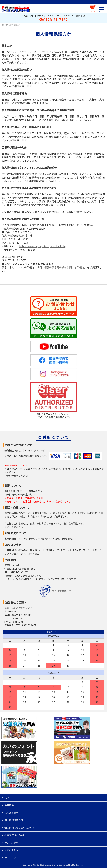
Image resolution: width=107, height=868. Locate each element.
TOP (7, 798)
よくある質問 (11, 813)
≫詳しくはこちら (14, 527)
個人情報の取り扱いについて (20, 828)
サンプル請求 (11, 843)
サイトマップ (11, 858)
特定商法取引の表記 (15, 835)
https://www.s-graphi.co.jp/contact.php (43, 246)
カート (93, 11)
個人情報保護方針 (13, 25)
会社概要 (9, 805)
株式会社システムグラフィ (18, 608)
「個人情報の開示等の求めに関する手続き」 (62, 267)
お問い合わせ (11, 850)
